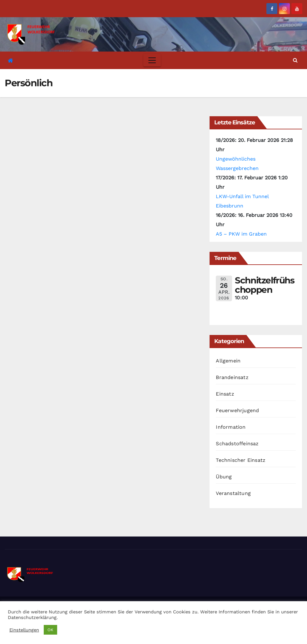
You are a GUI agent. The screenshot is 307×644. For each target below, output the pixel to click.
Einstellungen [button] (24, 630)
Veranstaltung (233, 493)
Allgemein (228, 361)
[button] (295, 60)
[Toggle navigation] (152, 60)
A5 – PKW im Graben (241, 234)
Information (231, 427)
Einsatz (225, 394)
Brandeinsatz (232, 377)
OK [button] (50, 630)
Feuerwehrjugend (237, 410)
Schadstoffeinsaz (237, 444)
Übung (224, 477)
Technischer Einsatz (241, 460)
